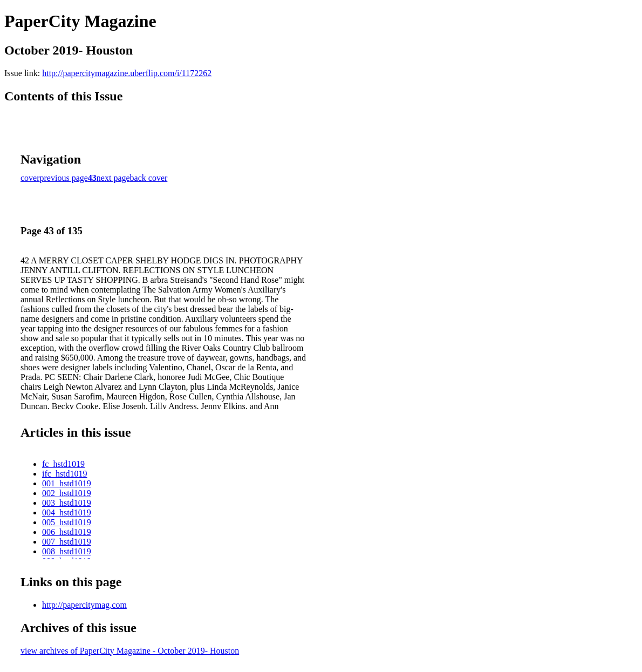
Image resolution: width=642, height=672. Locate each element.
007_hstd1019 (67, 542)
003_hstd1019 (67, 503)
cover (30, 178)
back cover (149, 178)
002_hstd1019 (67, 493)
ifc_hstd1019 (65, 474)
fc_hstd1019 (63, 464)
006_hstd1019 (67, 532)
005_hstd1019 (67, 522)
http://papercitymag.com (84, 605)
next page (113, 178)
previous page (64, 178)
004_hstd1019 (67, 513)
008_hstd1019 (67, 551)
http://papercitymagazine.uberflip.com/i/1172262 (127, 73)
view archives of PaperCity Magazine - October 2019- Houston (130, 651)
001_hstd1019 (67, 483)
